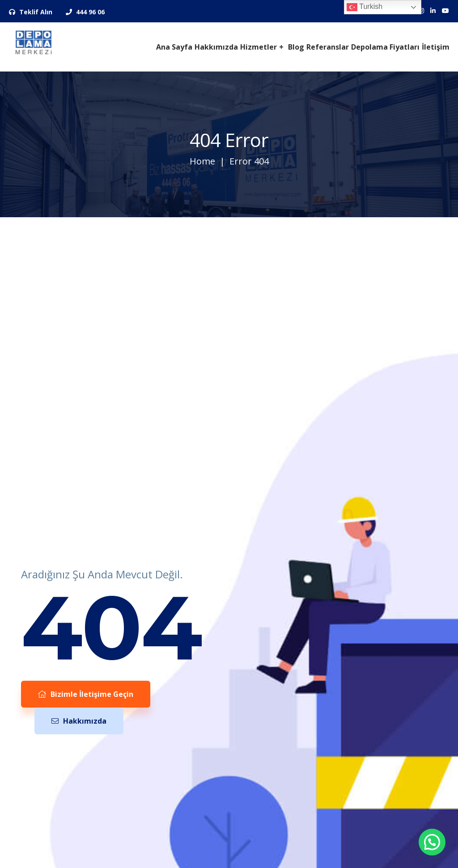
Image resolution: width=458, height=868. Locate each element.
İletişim (436, 47)
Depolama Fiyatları (385, 47)
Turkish (365, 7)
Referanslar (328, 47)
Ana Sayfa (174, 47)
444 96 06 (85, 12)
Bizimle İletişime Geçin (86, 694)
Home (202, 161)
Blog (296, 47)
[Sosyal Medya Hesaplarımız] (433, 11)
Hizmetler (259, 47)
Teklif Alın (31, 12)
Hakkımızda (216, 47)
